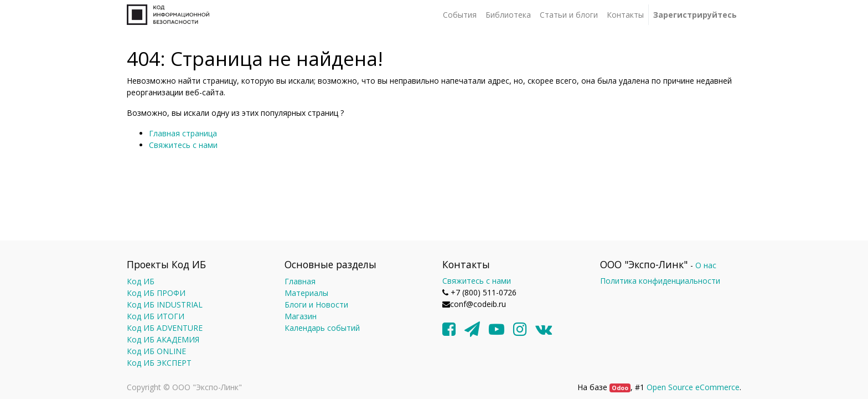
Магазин (301, 316)
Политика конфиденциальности (660, 281)
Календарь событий (322, 328)
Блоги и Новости (316, 305)
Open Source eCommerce (693, 387)
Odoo (620, 388)
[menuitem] (460, 15)
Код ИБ (141, 281)
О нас (706, 265)
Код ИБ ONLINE (156, 351)
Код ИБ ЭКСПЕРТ (159, 363)
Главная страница (183, 133)
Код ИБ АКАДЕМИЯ (163, 339)
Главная (300, 281)
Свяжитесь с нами (183, 145)
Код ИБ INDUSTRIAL (165, 305)
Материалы (306, 293)
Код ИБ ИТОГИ (156, 316)
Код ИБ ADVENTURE (165, 328)
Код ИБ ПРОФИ (156, 293)
